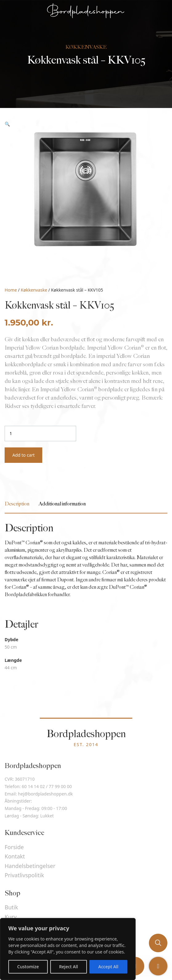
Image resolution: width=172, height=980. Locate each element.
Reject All (69, 967)
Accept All (108, 967)
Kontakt (15, 856)
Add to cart (23, 455)
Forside (14, 847)
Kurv (11, 917)
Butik (11, 907)
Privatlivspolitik (24, 875)
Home (11, 290)
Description (17, 504)
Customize (28, 967)
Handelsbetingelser (30, 866)
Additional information (62, 504)
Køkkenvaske (34, 290)
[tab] (17, 504)
